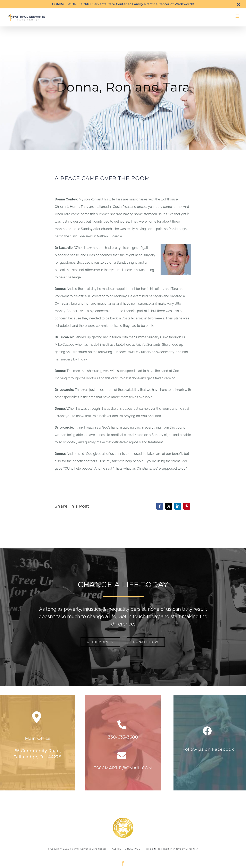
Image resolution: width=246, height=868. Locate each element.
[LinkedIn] (178, 506)
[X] (169, 506)
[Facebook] (160, 506)
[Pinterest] (187, 506)
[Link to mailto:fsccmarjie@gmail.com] (122, 756)
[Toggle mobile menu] (238, 16)
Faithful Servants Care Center (88, 849)
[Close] (238, 5)
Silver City (192, 849)
